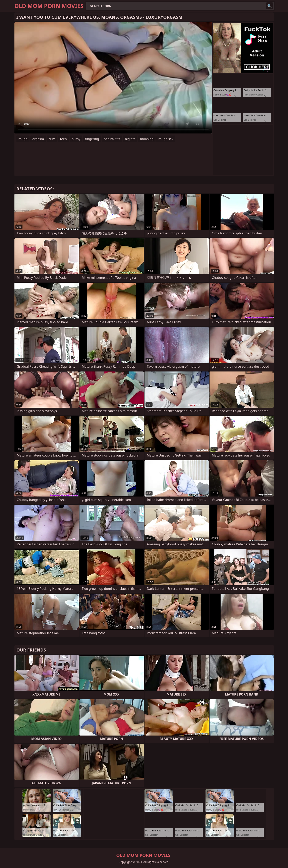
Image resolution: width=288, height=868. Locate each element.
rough (23, 139)
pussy (76, 139)
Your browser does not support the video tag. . (113, 78)
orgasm (38, 139)
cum (52, 139)
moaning (147, 139)
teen (63, 139)
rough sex (166, 139)
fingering (92, 139)
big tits (130, 139)
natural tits (112, 139)
